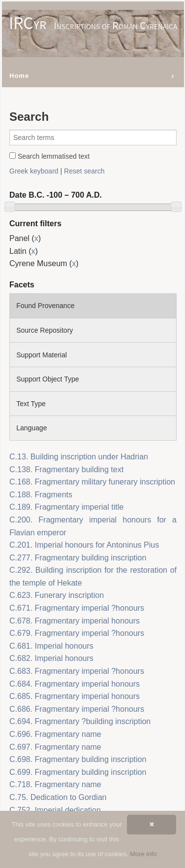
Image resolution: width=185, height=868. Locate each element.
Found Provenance (45, 306)
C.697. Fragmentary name (55, 747)
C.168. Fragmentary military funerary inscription (92, 482)
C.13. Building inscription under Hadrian (79, 457)
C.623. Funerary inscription (57, 595)
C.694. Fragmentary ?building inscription (80, 721)
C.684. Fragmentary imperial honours (75, 684)
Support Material (42, 355)
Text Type (31, 404)
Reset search (84, 171)
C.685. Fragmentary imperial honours (75, 696)
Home (19, 76)
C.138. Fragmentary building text (66, 469)
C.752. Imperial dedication (55, 810)
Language (31, 428)
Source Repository (45, 330)
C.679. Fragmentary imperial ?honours (77, 633)
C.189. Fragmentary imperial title (66, 507)
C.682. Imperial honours (51, 658)
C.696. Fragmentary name (55, 734)
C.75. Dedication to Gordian (58, 797)
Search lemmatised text (49, 156)
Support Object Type (47, 379)
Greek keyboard (34, 171)
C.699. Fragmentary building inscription (78, 772)
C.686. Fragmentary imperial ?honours (77, 709)
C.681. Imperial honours (51, 646)
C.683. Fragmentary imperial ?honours (77, 671)
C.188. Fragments (41, 495)
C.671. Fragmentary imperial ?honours (77, 608)
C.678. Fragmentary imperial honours (75, 621)
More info (143, 854)
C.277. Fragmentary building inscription (78, 558)
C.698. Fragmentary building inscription (78, 759)
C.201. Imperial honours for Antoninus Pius (84, 545)
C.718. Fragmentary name (55, 784)
